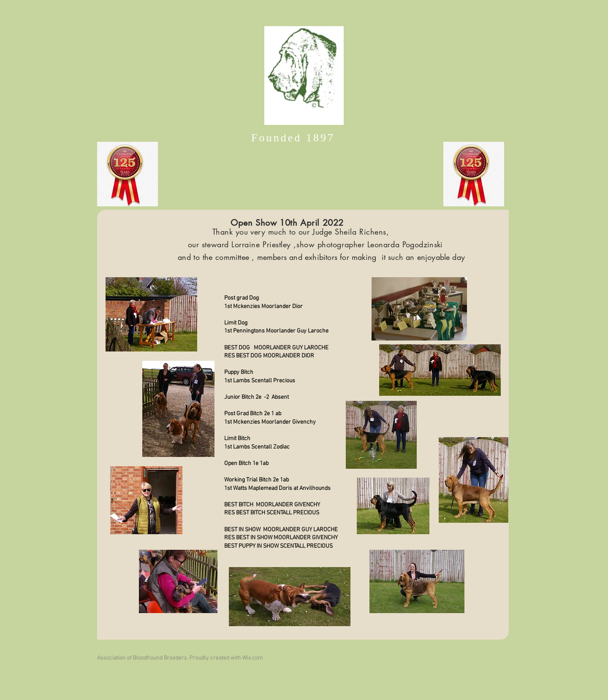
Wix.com (253, 658)
